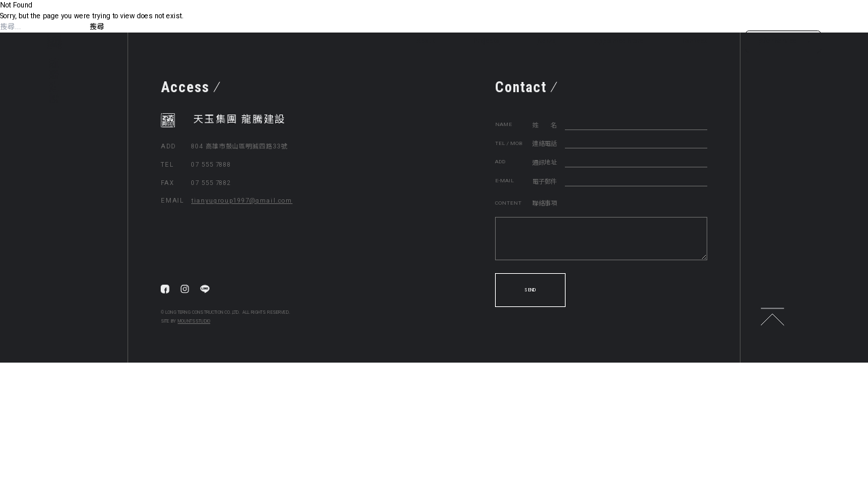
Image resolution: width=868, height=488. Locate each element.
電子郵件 (545, 181)
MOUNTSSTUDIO (194, 321)
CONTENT (508, 203)
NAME (504, 124)
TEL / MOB (509, 143)
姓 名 (545, 125)
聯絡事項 (545, 203)
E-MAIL (505, 181)
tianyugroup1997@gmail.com (242, 200)
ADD (500, 162)
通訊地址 (545, 162)
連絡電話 (545, 143)
